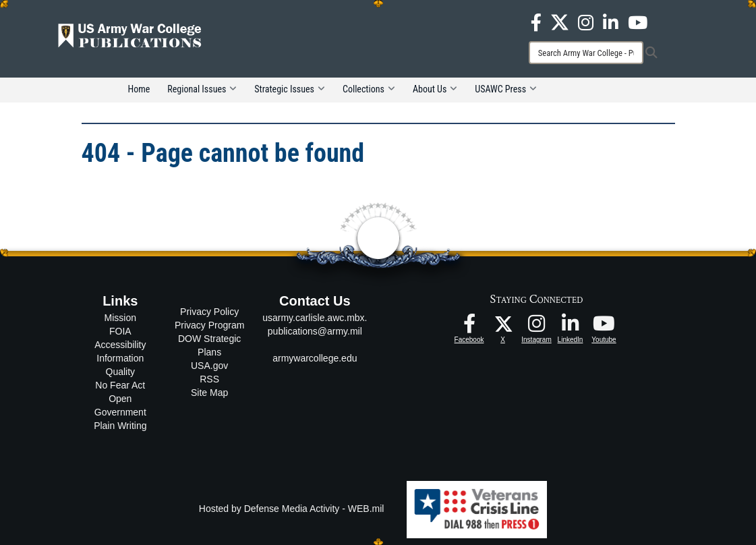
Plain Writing (120, 426)
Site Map (209, 393)
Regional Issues (202, 89)
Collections (369, 89)
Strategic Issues (290, 89)
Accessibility (120, 345)
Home (139, 89)
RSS (209, 379)
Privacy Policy (209, 312)
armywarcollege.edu (315, 358)
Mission (120, 318)
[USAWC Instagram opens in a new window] (586, 22)
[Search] (586, 53)
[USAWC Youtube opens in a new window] (638, 22)
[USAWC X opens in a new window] (560, 22)
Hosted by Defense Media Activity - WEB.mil (292, 509)
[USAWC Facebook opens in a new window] (536, 22)
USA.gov (209, 366)
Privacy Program (209, 325)
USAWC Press (506, 89)
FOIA (120, 331)
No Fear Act (120, 385)
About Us (435, 89)
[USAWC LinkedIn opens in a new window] (611, 22)
